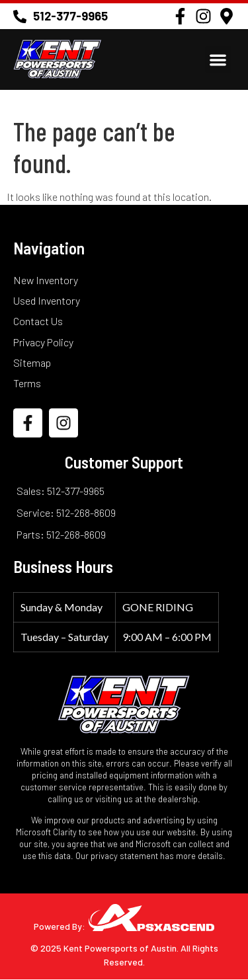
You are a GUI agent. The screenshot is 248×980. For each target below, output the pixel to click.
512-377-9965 (70, 16)
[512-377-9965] (20, 17)
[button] (219, 60)
